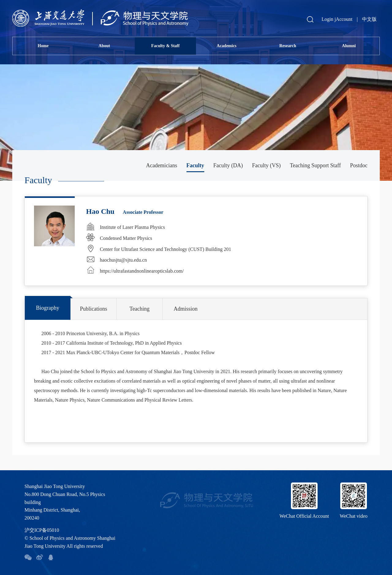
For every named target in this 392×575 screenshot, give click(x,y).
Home (43, 46)
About (104, 46)
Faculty (195, 165)
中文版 (369, 19)
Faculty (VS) (266, 165)
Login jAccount (337, 19)
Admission (186, 309)
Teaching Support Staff (315, 165)
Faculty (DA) (228, 165)
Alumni (349, 46)
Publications (94, 309)
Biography (48, 308)
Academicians (162, 165)
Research (288, 46)
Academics (227, 46)
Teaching (140, 309)
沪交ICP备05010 (42, 530)
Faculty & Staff (166, 46)
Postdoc (359, 165)
